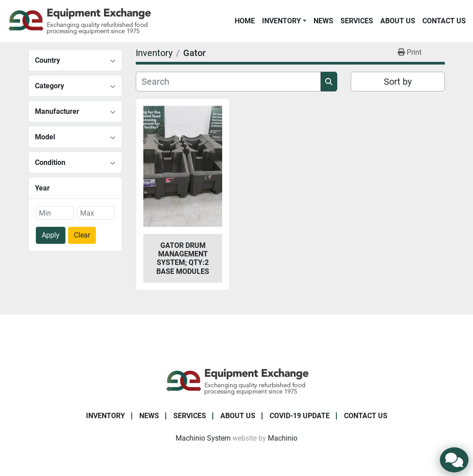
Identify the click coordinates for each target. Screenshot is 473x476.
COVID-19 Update (300, 416)
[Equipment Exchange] (237, 381)
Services (357, 21)
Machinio (283, 438)
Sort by (398, 82)
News (323, 21)
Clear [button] (82, 235)
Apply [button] (51, 235)
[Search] (228, 82)
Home (245, 21)
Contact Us (444, 21)
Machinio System (203, 438)
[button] (284, 21)
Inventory (282, 21)
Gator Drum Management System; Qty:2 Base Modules (183, 258)
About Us (398, 21)
